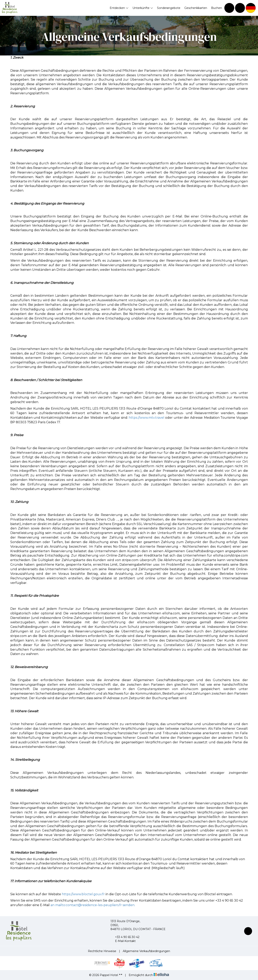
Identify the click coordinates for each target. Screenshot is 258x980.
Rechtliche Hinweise (102, 951)
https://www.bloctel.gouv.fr (83, 894)
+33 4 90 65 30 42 (125, 937)
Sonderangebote (169, 8)
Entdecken (119, 8)
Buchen (217, 8)
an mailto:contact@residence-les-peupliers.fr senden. (93, 905)
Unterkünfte (143, 8)
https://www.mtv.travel (147, 418)
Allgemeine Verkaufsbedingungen (146, 951)
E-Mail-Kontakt (123, 941)
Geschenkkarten (196, 8)
